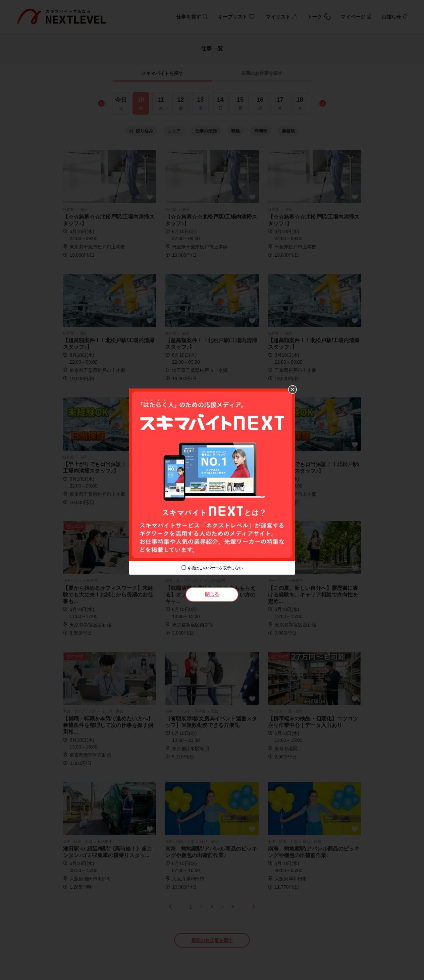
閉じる (212, 594)
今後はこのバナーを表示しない (215, 568)
